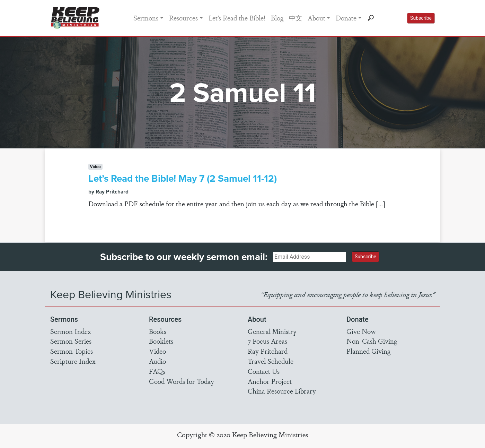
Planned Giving (368, 351)
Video (157, 351)
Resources (183, 18)
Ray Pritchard (268, 351)
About (316, 18)
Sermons (146, 18)
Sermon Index (71, 331)
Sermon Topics (72, 351)
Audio (157, 361)
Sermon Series (71, 341)
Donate (346, 18)
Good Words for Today (182, 381)
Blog (277, 18)
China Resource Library (282, 391)
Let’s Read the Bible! (237, 18)
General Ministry (272, 331)
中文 (296, 18)
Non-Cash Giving (372, 341)
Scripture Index (73, 361)
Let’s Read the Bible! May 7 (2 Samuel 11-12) (183, 178)
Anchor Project (270, 381)
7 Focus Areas (267, 341)
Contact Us (264, 371)
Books (158, 331)
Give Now (361, 331)
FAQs (157, 371)
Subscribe (421, 18)
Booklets (161, 341)
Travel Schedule (271, 361)
